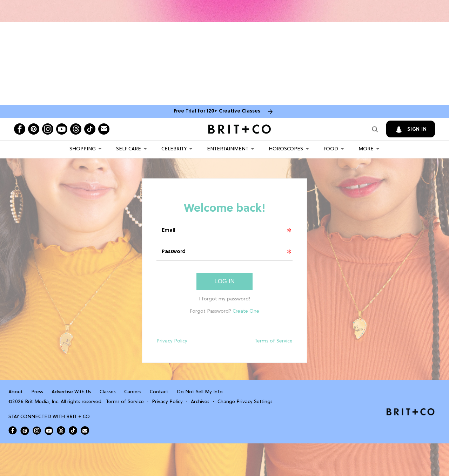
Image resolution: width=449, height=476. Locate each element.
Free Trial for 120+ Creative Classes (217, 111)
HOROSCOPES (286, 149)
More (366, 149)
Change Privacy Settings (245, 402)
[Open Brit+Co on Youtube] (49, 431)
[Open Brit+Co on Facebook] (13, 430)
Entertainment (228, 149)
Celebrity (174, 149)
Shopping (83, 149)
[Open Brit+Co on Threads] (61, 430)
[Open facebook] (20, 129)
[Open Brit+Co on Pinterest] (25, 431)
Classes (108, 392)
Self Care (129, 149)
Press (37, 392)
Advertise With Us (71, 392)
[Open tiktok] (90, 129)
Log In (224, 281)
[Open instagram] (48, 129)
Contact (159, 392)
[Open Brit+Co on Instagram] (37, 430)
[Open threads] (76, 129)
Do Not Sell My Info (200, 392)
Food (331, 149)
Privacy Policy (172, 341)
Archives (200, 402)
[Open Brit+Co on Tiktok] (73, 430)
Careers (133, 392)
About (16, 392)
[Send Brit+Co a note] (104, 129)
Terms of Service (274, 341)
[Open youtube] (62, 129)
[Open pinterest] (34, 129)
